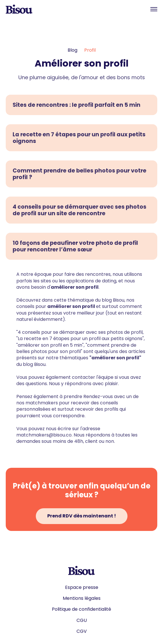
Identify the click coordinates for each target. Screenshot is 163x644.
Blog (72, 50)
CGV (82, 631)
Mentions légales (82, 598)
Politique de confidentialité (81, 609)
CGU (82, 620)
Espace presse (82, 587)
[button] (154, 9)
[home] (19, 9)
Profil (90, 50)
